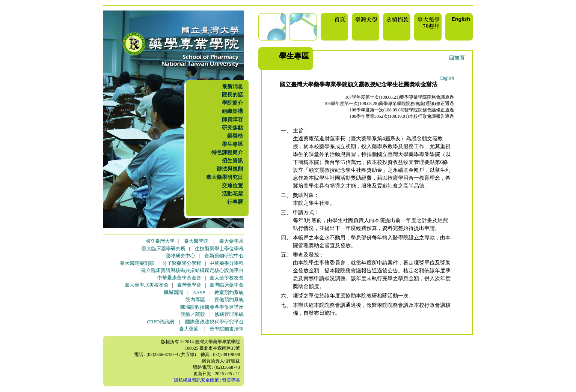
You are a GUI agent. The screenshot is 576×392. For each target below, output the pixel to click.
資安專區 (231, 380)
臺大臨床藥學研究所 (164, 249)
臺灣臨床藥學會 (227, 285)
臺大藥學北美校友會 (147, 285)
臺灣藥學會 (189, 285)
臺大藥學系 (231, 241)
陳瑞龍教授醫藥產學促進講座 (212, 307)
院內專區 (195, 300)
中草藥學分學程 (227, 263)
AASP (199, 292)
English (447, 78)
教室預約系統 (229, 292)
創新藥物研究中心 (224, 256)
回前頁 (457, 58)
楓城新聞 (173, 292)
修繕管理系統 (229, 314)
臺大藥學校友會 (227, 278)
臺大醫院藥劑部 (137, 263)
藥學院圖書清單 (227, 329)
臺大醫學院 (196, 241)
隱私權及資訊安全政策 (196, 380)
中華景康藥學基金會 (179, 278)
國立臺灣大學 (160, 241)
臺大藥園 (189, 329)
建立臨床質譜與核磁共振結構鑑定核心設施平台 (192, 270)
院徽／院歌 (193, 314)
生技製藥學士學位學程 (219, 249)
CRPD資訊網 (161, 322)
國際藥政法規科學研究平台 (214, 322)
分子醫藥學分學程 (182, 263)
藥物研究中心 (181, 256)
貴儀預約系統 (229, 300)
